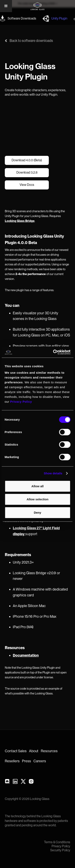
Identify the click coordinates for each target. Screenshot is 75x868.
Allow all (37, 486)
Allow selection (37, 499)
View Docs (27, 185)
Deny (37, 513)
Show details (53, 473)
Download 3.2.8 (27, 173)
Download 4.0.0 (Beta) (27, 160)
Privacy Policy (61, 846)
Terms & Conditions (57, 842)
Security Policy (60, 850)
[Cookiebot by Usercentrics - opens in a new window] (53, 352)
